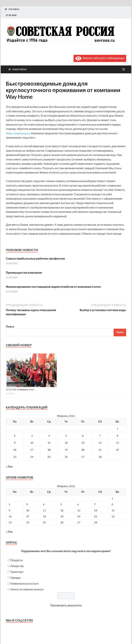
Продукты (16, 560)
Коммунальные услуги (24, 583)
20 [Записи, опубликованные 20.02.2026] (83, 450)
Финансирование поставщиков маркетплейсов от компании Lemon (53, 287)
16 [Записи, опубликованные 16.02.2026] (15, 450)
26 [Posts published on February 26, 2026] (62, 522)
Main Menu (20, 69)
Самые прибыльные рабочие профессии (35, 258)
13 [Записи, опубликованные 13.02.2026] (83, 443)
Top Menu (14, 9)
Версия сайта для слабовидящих (100, 58)
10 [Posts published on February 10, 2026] (28, 510)
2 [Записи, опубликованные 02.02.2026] (15, 436)
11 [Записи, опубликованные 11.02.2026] (49, 443)
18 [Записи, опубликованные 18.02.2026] (49, 450)
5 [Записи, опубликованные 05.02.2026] (66, 436)
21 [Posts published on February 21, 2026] (96, 516)
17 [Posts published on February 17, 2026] (28, 516)
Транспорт (17, 572)
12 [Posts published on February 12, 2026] (62, 510)
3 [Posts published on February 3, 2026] (27, 504)
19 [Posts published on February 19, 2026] (62, 516)
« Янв (9, 466)
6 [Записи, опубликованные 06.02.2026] (83, 436)
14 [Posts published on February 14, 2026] (96, 510)
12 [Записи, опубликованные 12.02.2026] (66, 443)
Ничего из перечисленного (27, 589)
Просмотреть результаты (66, 605)
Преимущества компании (24, 273)
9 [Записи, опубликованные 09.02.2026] (15, 443)
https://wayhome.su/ (18, 133)
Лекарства (17, 566)
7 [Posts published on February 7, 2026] (95, 504)
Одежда (15, 578)
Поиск (10, 326)
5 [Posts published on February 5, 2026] (61, 504)
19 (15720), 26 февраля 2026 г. (20, 390)
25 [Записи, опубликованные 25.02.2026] (49, 457)
